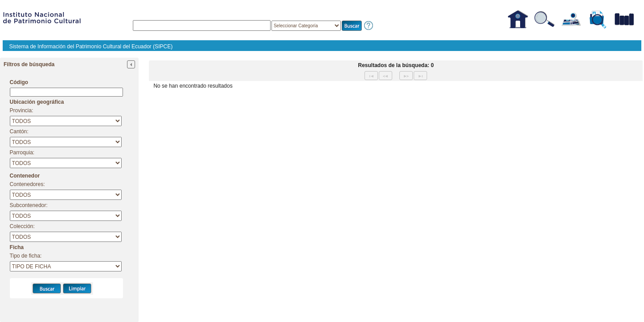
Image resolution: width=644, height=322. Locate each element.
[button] (352, 26)
